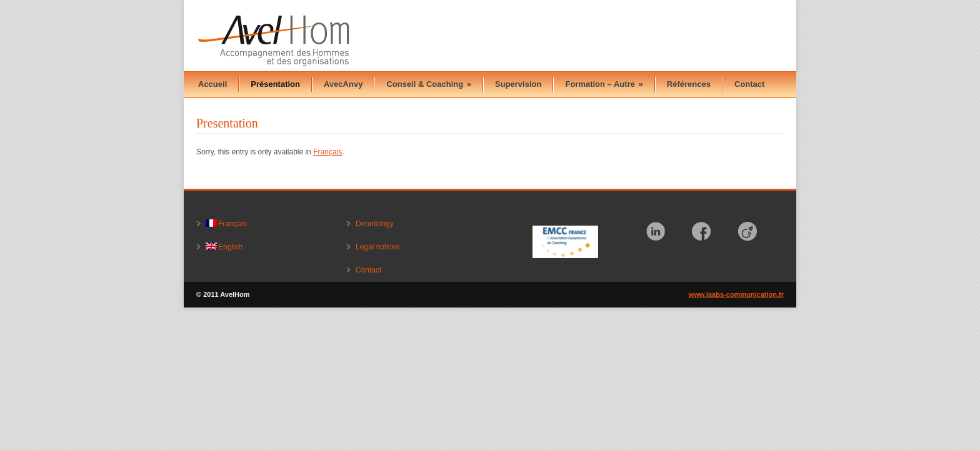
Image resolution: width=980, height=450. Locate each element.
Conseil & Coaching (429, 84)
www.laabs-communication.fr (736, 294)
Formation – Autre (604, 84)
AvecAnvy (343, 84)
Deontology (375, 224)
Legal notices (378, 247)
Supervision (518, 84)
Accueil (212, 84)
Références (689, 84)
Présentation (275, 84)
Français (327, 152)
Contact (749, 84)
